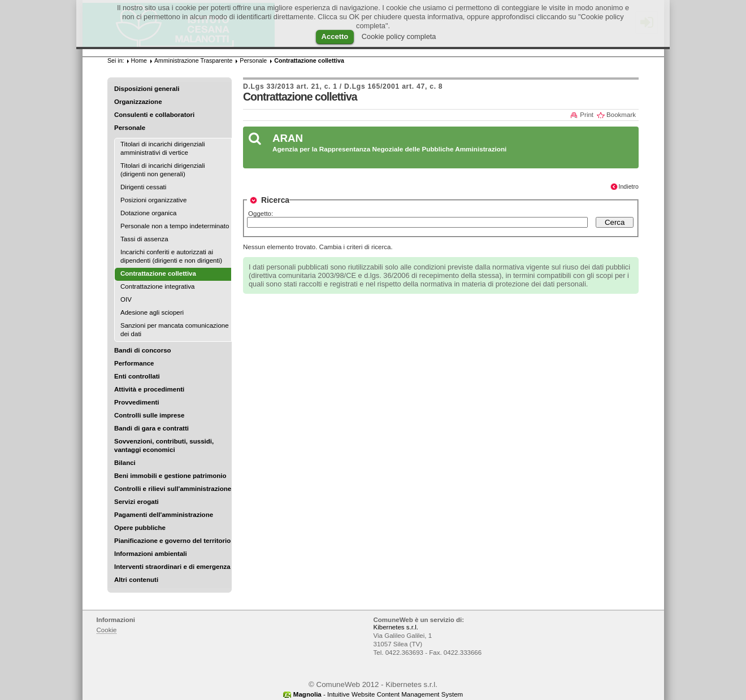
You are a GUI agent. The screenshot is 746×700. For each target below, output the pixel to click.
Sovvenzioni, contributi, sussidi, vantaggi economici (164, 445)
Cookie (107, 630)
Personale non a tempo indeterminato (175, 226)
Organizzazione (138, 102)
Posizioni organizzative (153, 200)
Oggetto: (261, 214)
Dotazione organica (148, 213)
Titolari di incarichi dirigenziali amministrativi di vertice (163, 148)
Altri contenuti (136, 580)
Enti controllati (137, 376)
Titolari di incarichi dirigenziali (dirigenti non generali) (163, 170)
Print (587, 115)
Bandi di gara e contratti (151, 428)
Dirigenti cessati (143, 187)
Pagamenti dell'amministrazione (164, 515)
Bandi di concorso (143, 350)
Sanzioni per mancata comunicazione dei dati (175, 330)
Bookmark (621, 115)
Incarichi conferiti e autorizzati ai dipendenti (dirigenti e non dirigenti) (171, 256)
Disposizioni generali (147, 89)
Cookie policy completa (399, 36)
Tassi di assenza (144, 239)
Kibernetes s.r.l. (396, 627)
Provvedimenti (136, 402)
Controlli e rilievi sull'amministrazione (173, 489)
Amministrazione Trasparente (193, 60)
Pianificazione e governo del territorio (172, 541)
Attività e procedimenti (149, 389)
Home (139, 60)
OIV (126, 299)
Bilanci (125, 463)
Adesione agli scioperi (152, 312)
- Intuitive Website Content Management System (378, 694)
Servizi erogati (136, 502)
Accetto (335, 36)
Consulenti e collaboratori (154, 115)
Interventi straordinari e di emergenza (172, 567)
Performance (134, 363)
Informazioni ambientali (151, 554)
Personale (130, 128)
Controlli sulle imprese (149, 415)
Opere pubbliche (140, 528)
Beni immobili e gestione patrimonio (170, 476)
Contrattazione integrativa (157, 286)
